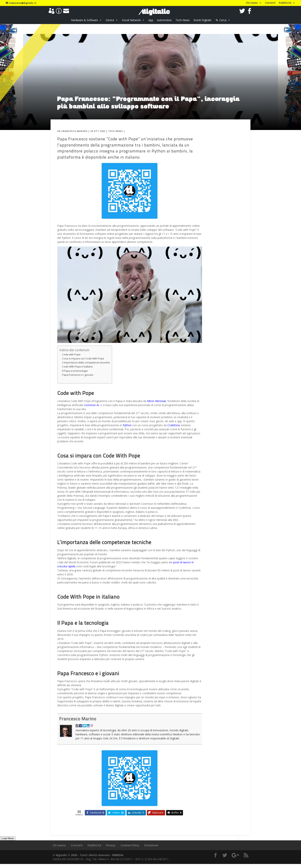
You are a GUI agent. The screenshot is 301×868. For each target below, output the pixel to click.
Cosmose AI (91, 405)
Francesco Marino (74, 131)
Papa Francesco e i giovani (78, 375)
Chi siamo (252, 3)
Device (110, 20)
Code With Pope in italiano (77, 367)
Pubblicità (285, 3)
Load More (8, 838)
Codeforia (174, 425)
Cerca (223, 20)
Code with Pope (71, 354)
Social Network (131, 20)
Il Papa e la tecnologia (75, 371)
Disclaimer (151, 845)
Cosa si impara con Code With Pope (83, 358)
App (151, 20)
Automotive (164, 20)
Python (127, 425)
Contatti (270, 3)
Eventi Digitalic (203, 20)
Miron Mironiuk (156, 401)
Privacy (111, 845)
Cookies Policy (130, 845)
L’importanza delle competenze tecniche (86, 362)
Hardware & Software (84, 20)
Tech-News (183, 20)
